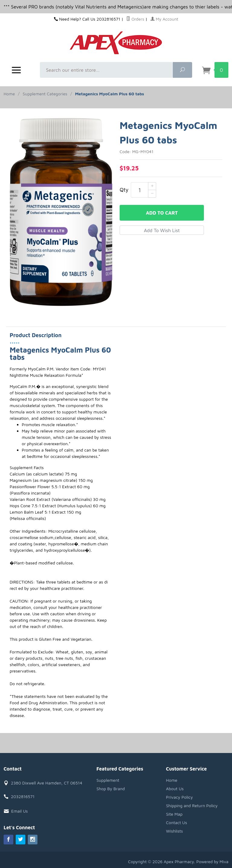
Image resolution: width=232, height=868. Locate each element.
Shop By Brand (111, 789)
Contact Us (177, 822)
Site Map (174, 814)
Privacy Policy (180, 797)
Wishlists (175, 831)
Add (162, 213)
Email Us (19, 811)
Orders (135, 19)
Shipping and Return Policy (192, 806)
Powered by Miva (212, 861)
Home (9, 94)
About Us (175, 789)
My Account (164, 19)
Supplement (108, 780)
